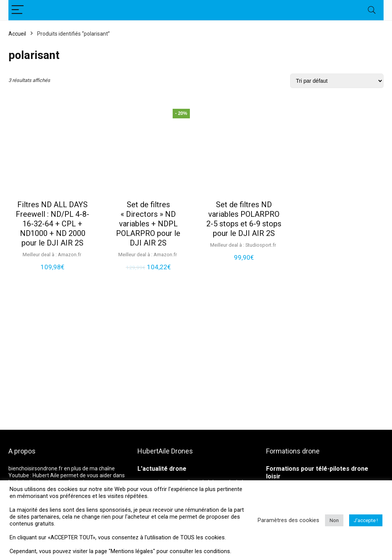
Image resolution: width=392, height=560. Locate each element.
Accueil (17, 34)
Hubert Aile (46, 475)
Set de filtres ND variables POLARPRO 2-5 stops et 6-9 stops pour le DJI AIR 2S (244, 219)
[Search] (372, 10)
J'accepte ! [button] (366, 520)
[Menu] (18, 10)
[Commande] (337, 81)
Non (334, 520)
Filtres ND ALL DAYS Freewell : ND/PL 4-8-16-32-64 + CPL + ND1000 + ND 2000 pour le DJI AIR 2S (52, 224)
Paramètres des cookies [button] (288, 520)
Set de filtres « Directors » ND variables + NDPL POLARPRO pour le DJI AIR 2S (148, 224)
